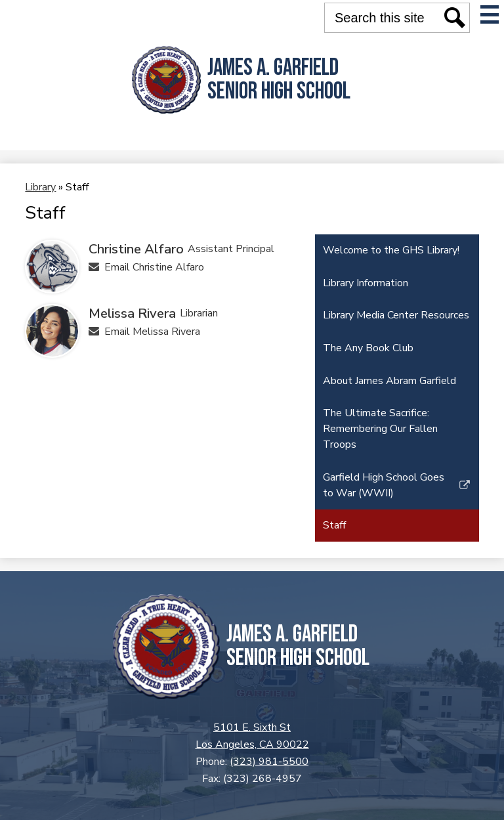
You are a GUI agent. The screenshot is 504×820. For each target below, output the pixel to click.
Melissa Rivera (132, 313)
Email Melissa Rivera (152, 332)
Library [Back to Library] (40, 187)
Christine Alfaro (136, 249)
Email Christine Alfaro (154, 267)
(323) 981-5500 (269, 762)
